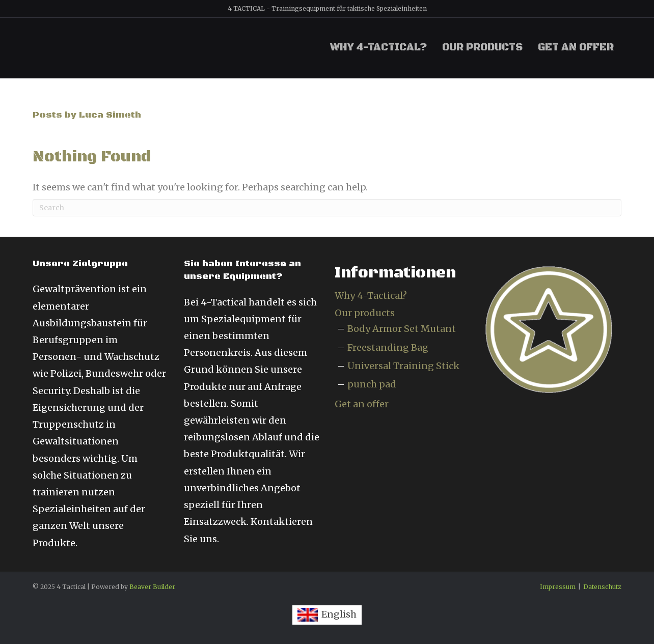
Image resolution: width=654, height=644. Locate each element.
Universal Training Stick (403, 366)
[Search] (327, 208)
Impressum (558, 587)
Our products (482, 48)
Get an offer (576, 48)
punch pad (372, 384)
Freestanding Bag (388, 347)
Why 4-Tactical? (378, 48)
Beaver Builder (152, 587)
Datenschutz (602, 587)
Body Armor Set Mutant (402, 329)
